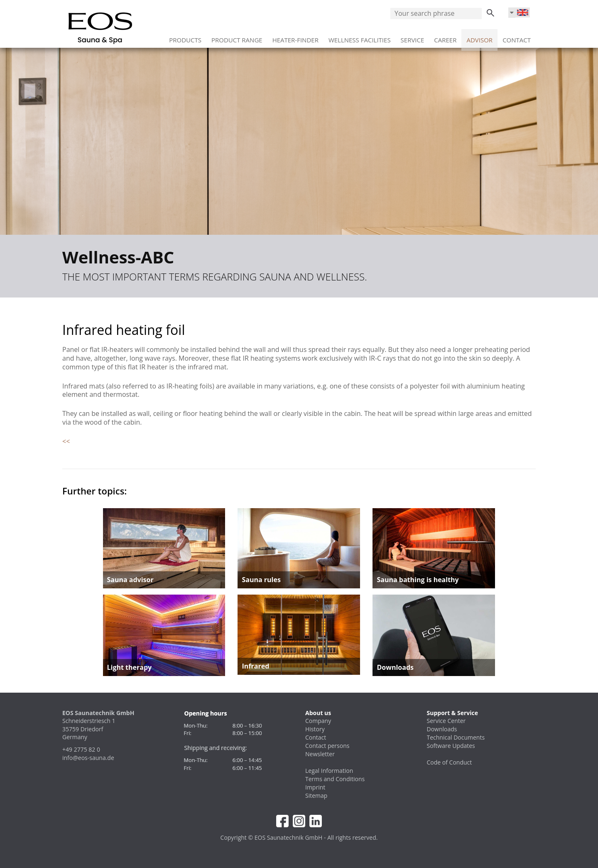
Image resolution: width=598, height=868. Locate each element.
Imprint (315, 787)
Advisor (479, 37)
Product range (237, 37)
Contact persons (327, 746)
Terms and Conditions (335, 779)
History (315, 729)
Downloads (442, 729)
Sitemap (316, 795)
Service (413, 37)
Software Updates (451, 746)
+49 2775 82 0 (81, 749)
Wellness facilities (360, 37)
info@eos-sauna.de (88, 758)
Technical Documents (456, 737)
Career (445, 37)
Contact (517, 37)
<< (66, 441)
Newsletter (320, 754)
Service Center (446, 721)
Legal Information (329, 771)
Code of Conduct (450, 762)
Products (185, 37)
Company (318, 721)
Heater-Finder (295, 37)
